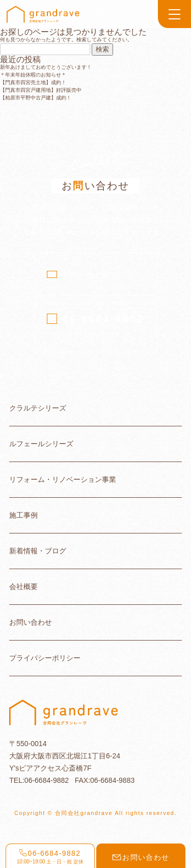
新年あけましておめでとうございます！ (46, 67)
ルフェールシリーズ (41, 444)
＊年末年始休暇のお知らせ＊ (33, 75)
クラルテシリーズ (38, 408)
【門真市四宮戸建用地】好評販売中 (41, 90)
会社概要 (23, 587)
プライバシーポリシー (45, 658)
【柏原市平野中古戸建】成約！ (36, 98)
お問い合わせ (31, 622)
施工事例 (23, 515)
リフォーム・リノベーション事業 (63, 480)
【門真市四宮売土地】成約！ (33, 82)
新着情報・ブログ (38, 551)
